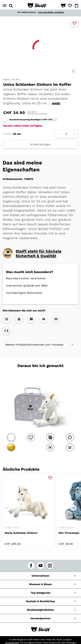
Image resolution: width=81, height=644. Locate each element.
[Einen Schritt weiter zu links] (8, 508)
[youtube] (40, 566)
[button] (63, 6)
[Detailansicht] (74, 71)
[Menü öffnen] (5, 6)
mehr (56, 103)
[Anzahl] (66, 134)
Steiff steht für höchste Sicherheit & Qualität (39, 254)
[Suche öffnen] (11, 6)
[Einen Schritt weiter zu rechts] (73, 508)
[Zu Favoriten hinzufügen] (74, 23)
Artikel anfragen (40, 144)
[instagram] (50, 566)
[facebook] (31, 566)
